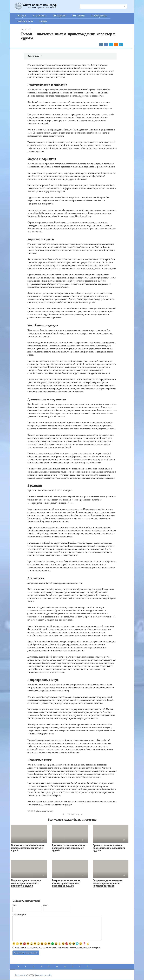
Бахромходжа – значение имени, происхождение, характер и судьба (26, 883)
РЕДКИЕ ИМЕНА (25, 21)
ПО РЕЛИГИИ (59, 16)
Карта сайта (21, 975)
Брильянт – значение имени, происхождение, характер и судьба (28, 848)
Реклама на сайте (44, 975)
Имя (15, 905)
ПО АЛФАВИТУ (40, 16)
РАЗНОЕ (43, 21)
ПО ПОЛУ (22, 16)
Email (45, 905)
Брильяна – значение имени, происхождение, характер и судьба (69, 848)
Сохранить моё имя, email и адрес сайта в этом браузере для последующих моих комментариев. (58, 948)
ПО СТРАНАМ (78, 16)
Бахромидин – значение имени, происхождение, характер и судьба (66, 883)
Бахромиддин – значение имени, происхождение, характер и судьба (108, 883)
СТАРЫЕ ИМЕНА (99, 16)
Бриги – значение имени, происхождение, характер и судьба (109, 848)
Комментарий (19, 915)
